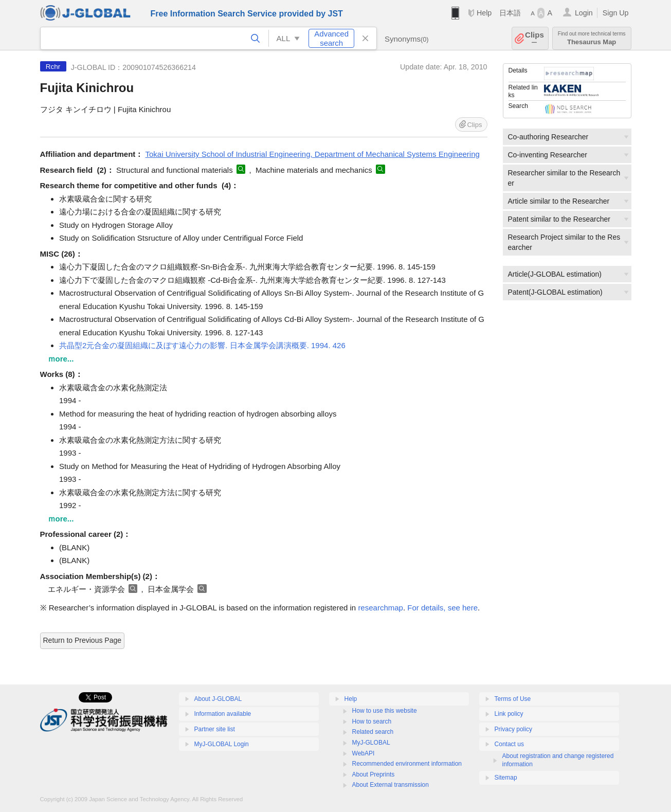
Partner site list (215, 729)
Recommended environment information (407, 764)
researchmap (380, 608)
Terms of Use (513, 699)
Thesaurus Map (592, 38)
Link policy (509, 714)
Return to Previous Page (83, 640)
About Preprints (374, 774)
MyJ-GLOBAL (371, 743)
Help (484, 13)
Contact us (509, 744)
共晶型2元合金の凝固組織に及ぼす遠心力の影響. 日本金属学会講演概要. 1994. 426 (202, 345)
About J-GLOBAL (218, 699)
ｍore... (61, 359)
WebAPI (364, 753)
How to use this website (385, 711)
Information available (223, 714)
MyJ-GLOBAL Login (222, 744)
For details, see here (442, 608)
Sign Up (616, 13)
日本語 (510, 13)
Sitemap (506, 778)
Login (584, 13)
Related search (373, 732)
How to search (372, 721)
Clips (534, 38)
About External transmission (391, 785)
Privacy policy (513, 729)
